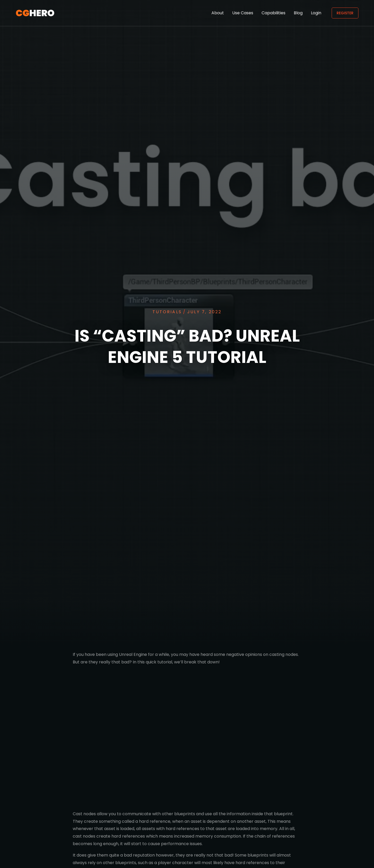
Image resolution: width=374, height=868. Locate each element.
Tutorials (167, 312)
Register (345, 13)
